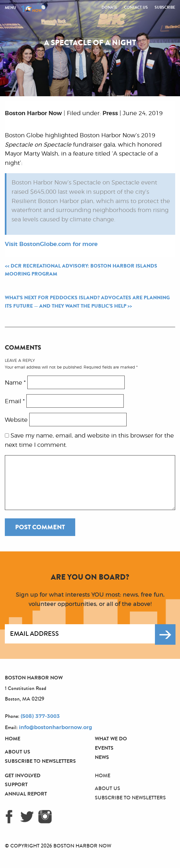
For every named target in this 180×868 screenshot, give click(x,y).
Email (15, 402)
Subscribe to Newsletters (40, 761)
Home (13, 739)
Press (110, 114)
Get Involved (23, 775)
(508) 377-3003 (40, 716)
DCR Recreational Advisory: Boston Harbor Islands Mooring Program (81, 270)
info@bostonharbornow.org (55, 728)
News (102, 757)
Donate (109, 7)
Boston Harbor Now (33, 114)
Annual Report (26, 794)
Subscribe (165, 7)
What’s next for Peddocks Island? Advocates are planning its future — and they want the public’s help (87, 302)
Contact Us (136, 7)
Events (104, 748)
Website (16, 420)
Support (16, 784)
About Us (18, 752)
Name (15, 383)
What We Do (111, 739)
